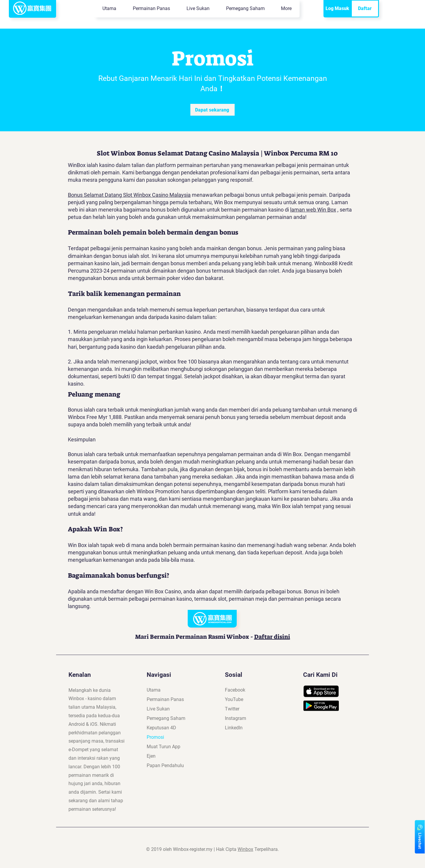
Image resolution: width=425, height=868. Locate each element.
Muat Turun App (164, 747)
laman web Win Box (313, 210)
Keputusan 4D (161, 728)
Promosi (155, 737)
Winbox (245, 849)
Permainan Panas (165, 699)
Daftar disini (272, 637)
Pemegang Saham (166, 718)
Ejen (151, 756)
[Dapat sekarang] (212, 110)
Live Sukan (158, 709)
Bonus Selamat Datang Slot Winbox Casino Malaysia (129, 195)
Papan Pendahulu (165, 765)
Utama (154, 690)
